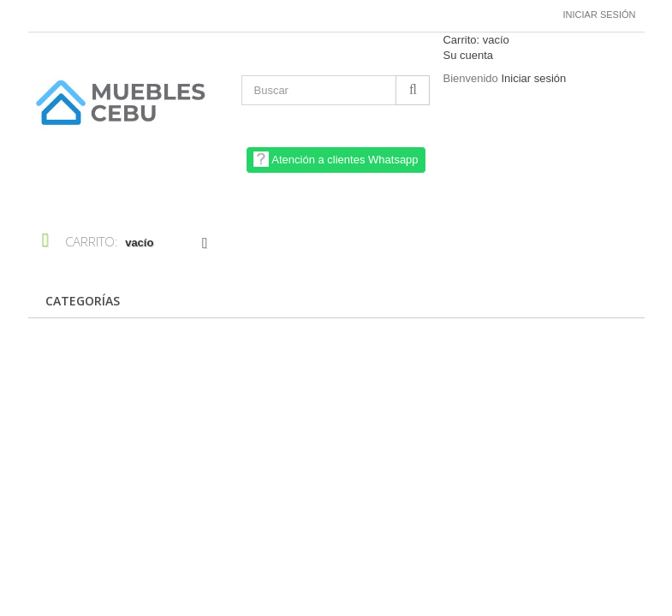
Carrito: (476, 40)
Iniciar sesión (600, 15)
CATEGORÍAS (83, 301)
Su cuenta (468, 55)
